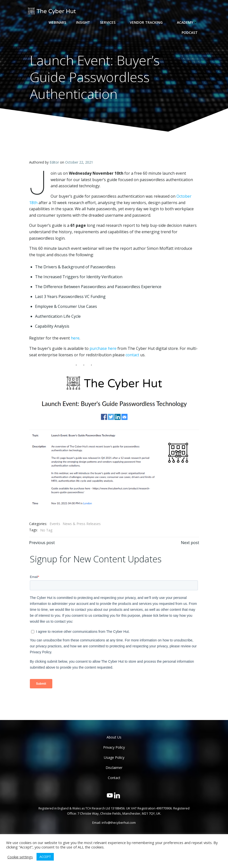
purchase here (103, 348)
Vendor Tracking (149, 22)
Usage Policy (114, 757)
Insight (83, 22)
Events (55, 524)
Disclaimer (114, 768)
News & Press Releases (81, 524)
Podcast (190, 32)
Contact (114, 778)
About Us (114, 737)
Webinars (58, 22)
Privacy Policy (114, 747)
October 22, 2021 (79, 162)
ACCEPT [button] (45, 857)
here (75, 338)
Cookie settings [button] (20, 857)
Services (110, 22)
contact (132, 355)
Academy (188, 22)
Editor (54, 162)
